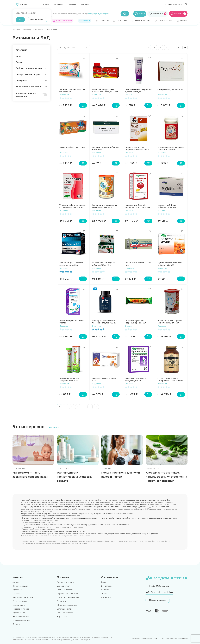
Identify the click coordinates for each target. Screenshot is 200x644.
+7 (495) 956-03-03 (174, 4)
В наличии (64, 95)
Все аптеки (106, 586)
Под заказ (129, 95)
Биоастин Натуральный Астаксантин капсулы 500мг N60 (105, 91)
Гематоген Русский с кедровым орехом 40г (135, 322)
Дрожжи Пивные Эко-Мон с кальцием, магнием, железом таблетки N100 (171, 148)
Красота (16, 594)
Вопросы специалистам (68, 597)
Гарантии (61, 601)
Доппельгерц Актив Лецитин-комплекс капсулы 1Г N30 (138, 148)
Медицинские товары (23, 597)
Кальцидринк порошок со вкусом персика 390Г (104, 206)
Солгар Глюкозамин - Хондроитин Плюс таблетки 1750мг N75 (171, 379)
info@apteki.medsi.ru (159, 592)
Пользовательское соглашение (175, 639)
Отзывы (105, 594)
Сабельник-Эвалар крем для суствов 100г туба (138, 91)
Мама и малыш (20, 605)
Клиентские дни (20, 586)
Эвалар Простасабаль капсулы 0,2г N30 (135, 379)
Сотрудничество (65, 609)
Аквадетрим (93, 14)
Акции (16, 582)
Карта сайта (62, 617)
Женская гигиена (21, 617)
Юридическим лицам (67, 605)
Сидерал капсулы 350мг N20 (171, 89)
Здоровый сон (19, 613)
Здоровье (17, 590)
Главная (16, 30)
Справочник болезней (67, 594)
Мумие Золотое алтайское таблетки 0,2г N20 (170, 264)
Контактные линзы (21, 620)
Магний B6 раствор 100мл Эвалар (72, 322)
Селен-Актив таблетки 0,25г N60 (138, 264)
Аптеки (46, 4)
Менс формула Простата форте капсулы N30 (71, 264)
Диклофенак (105, 14)
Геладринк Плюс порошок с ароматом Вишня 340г (171, 322)
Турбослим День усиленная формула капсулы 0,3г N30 (73, 206)
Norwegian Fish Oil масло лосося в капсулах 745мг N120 (104, 322)
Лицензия (58, 4)
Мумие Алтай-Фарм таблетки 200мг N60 (167, 206)
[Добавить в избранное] (84, 58)
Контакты (85, 4)
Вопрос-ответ (63, 586)
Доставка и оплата (66, 582)
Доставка (72, 4)
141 (179, 47)
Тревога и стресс (21, 609)
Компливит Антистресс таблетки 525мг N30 (103, 264)
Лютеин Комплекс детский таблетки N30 (72, 91)
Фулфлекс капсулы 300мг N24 (104, 379)
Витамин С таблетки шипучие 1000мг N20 (69, 379)
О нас (104, 582)
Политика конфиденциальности (144, 639)
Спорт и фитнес (20, 601)
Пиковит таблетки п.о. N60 (72, 147)
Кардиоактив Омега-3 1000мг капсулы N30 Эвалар (138, 206)
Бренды (16, 624)
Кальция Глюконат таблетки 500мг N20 (105, 148)
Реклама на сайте (65, 613)
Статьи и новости (65, 590)
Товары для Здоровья (33, 30)
